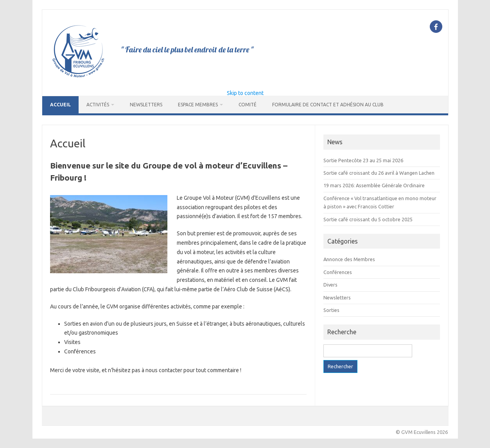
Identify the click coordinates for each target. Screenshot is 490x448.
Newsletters (146, 105)
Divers (330, 285)
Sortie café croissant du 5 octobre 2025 (368, 219)
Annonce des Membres (349, 259)
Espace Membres (198, 105)
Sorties (331, 310)
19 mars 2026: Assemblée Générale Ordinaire (374, 185)
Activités (98, 105)
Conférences (338, 272)
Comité (248, 105)
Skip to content (245, 93)
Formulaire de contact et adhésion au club (328, 105)
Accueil (60, 105)
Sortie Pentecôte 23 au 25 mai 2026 (363, 160)
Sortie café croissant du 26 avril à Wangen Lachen (379, 173)
